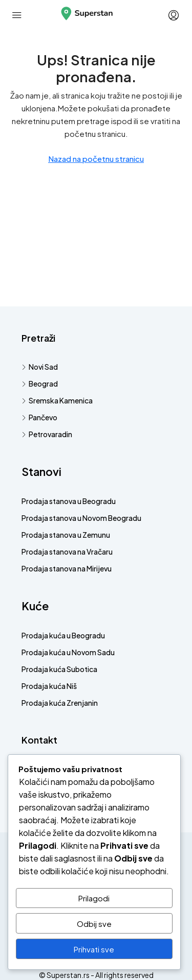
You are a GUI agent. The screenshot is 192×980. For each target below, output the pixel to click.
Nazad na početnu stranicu (96, 159)
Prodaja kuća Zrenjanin (60, 703)
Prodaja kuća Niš (49, 686)
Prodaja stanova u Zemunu (66, 535)
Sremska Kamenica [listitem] (57, 400)
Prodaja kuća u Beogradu (63, 635)
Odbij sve (94, 924)
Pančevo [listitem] (39, 417)
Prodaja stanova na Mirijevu (67, 568)
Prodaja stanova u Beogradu (69, 501)
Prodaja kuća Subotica (59, 669)
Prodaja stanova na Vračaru (67, 552)
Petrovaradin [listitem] (47, 434)
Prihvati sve (94, 949)
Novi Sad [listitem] (40, 367)
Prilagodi (94, 898)
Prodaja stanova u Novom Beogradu (81, 518)
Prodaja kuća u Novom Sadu (68, 652)
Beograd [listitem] (40, 384)
